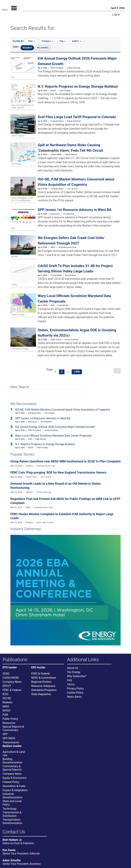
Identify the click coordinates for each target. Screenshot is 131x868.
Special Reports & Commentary (13, 728)
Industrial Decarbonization (12, 796)
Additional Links (83, 660)
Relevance (43, 48)
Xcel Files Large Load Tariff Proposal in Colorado (77, 117)
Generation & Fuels (14, 786)
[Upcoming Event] (65, 590)
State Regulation (41, 694)
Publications (15, 660)
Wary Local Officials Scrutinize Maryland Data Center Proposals (53, 436)
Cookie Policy (75, 693)
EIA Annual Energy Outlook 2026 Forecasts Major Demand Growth (55, 427)
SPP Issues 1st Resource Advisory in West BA (75, 210)
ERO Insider (38, 668)
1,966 (77, 372)
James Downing (73, 68)
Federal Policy (11, 782)
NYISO (53, 91)
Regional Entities (41, 682)
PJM (53, 305)
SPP (5, 734)
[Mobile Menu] (14, 11)
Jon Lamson (72, 189)
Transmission (11, 742)
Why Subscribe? (77, 676)
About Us (73, 668)
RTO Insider (10, 668)
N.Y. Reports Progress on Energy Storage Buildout (78, 86)
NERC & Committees (44, 678)
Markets (29, 466)
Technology (10, 809)
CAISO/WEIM (56, 155)
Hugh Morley (63, 305)
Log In (116, 14)
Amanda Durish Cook (67, 247)
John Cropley (65, 91)
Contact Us (14, 832)
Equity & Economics (14, 778)
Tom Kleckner (68, 214)
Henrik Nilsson (71, 155)
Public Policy (56, 340)
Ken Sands (9, 850)
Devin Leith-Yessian (45, 523)
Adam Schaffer (12, 860)
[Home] (5, 10)
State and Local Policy (12, 803)
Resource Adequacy (43, 686)
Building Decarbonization (12, 761)
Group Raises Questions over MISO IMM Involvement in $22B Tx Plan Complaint (65, 461)
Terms (71, 684)
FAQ (70, 680)
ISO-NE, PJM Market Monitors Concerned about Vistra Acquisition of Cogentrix (63, 410)
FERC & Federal (57, 68)
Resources (55, 214)
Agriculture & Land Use (14, 754)
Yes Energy (74, 672)
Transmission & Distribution (12, 814)
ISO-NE (7, 698)
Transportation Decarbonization (12, 821)
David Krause (70, 275)
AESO (6, 674)
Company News (57, 121)
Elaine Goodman (74, 121)
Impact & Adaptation (15, 790)
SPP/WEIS (9, 738)
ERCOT (7, 686)
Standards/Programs (44, 690)
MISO (53, 247)
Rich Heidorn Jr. (12, 840)
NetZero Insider (12, 746)
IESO (5, 694)
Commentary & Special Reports (12, 768)
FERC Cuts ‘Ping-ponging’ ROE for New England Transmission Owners (58, 472)
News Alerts (74, 697)
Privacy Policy (75, 688)
